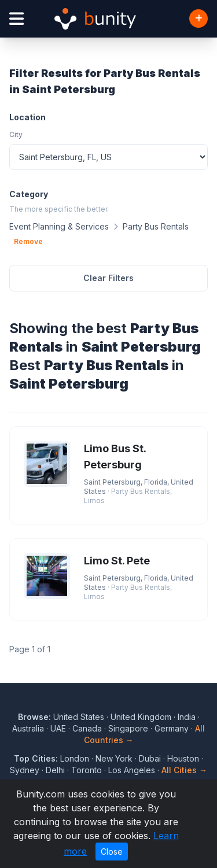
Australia (28, 728)
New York (114, 758)
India (187, 717)
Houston (183, 758)
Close (112, 852)
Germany (172, 728)
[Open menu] (16, 19)
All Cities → (184, 770)
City (16, 134)
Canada (87, 728)
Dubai (150, 758)
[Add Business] (198, 19)
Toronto (87, 770)
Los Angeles (132, 770)
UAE (58, 728)
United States (79, 717)
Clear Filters (108, 278)
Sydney (25, 770)
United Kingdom (141, 717)
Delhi (55, 770)
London (75, 758)
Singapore (128, 728)
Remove (28, 241)
